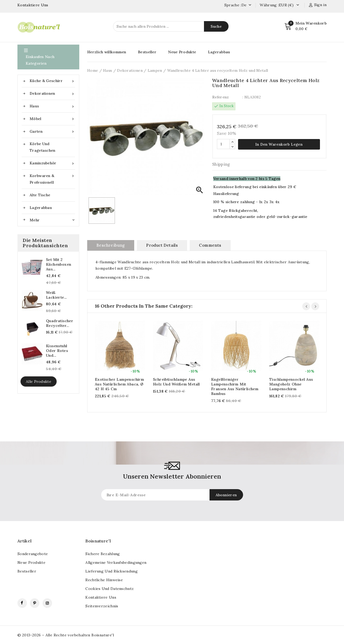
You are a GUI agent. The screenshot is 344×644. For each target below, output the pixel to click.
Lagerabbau (41, 208)
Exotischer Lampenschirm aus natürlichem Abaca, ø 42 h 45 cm (119, 384)
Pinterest (35, 603)
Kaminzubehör (52, 163)
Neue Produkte (182, 52)
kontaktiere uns (101, 597)
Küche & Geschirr (52, 81)
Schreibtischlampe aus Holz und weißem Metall (176, 381)
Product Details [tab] (162, 245)
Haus (52, 106)
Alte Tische (40, 195)
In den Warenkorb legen (279, 144)
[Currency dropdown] (298, 5)
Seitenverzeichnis (102, 606)
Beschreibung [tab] (111, 245)
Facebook (22, 603)
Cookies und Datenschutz (110, 588)
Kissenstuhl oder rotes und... (57, 351)
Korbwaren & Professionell (52, 179)
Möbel (52, 119)
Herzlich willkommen (107, 52)
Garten (52, 132)
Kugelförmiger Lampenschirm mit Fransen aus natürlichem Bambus (235, 386)
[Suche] (171, 26)
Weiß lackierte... (56, 295)
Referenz (220, 97)
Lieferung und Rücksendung (111, 571)
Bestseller (147, 52)
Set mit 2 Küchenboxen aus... (59, 264)
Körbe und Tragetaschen (43, 147)
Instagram (47, 603)
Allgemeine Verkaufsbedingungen (116, 562)
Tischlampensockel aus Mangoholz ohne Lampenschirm (291, 384)
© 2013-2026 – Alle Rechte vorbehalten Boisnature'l (66, 635)
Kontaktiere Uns (33, 5)
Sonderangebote (33, 554)
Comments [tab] (210, 245)
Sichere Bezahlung (103, 554)
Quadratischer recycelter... (60, 323)
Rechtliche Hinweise (104, 580)
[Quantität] (223, 144)
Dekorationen (52, 94)
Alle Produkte (39, 381)
